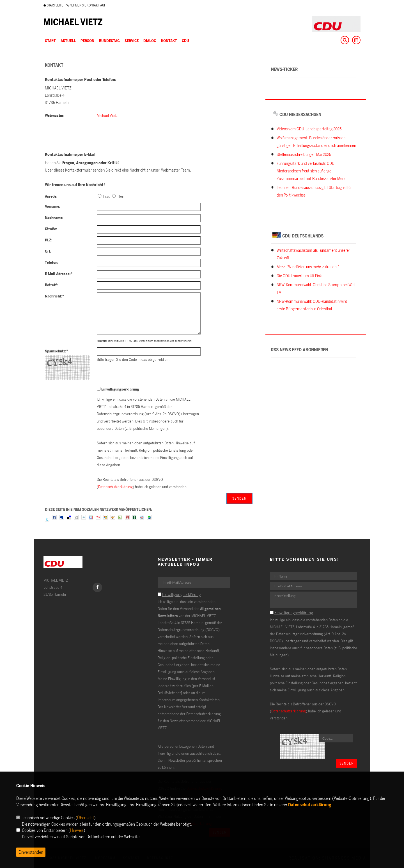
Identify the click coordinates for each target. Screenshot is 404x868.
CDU (185, 41)
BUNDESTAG (109, 41)
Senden (239, 498)
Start (50, 41)
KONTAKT (169, 41)
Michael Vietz (107, 115)
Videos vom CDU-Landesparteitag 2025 (309, 129)
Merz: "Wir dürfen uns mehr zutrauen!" (308, 267)
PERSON (87, 41)
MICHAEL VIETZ (73, 22)
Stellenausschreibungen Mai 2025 (304, 154)
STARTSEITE (53, 5)
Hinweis (77, 830)
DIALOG (150, 41)
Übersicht (86, 818)
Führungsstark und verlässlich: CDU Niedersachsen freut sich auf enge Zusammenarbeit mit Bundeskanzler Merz (311, 171)
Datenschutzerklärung (115, 487)
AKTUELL (68, 41)
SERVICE (132, 41)
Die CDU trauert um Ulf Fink (299, 276)
